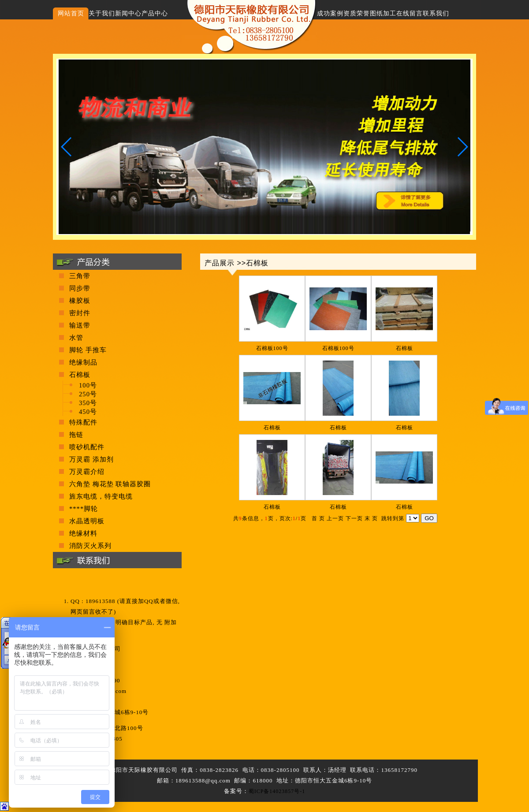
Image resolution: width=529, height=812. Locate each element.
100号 (88, 385)
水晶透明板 (87, 521)
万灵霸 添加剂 (91, 459)
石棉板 (404, 348)
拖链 (76, 435)
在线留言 (410, 13)
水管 (76, 338)
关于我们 (102, 13)
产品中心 (155, 13)
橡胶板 (80, 301)
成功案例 (330, 13)
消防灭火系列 (90, 546)
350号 (88, 403)
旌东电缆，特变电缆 (101, 496)
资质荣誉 (357, 13)
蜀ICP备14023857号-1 (277, 791)
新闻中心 (128, 13)
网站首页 (71, 13)
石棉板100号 (272, 348)
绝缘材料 (83, 533)
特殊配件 (83, 422)
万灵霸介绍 (87, 472)
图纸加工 (383, 13)
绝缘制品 (83, 362)
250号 (88, 394)
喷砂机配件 (87, 447)
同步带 (80, 288)
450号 (88, 412)
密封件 (80, 313)
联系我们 (436, 13)
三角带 (80, 276)
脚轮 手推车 (88, 350)
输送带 (80, 325)
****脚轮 (84, 509)
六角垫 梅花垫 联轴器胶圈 (110, 484)
